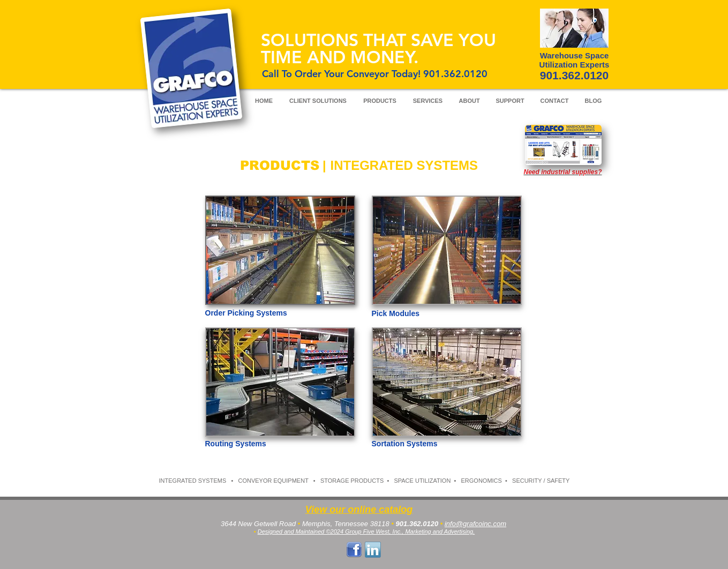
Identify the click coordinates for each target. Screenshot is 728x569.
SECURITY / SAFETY (541, 481)
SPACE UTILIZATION (422, 481)
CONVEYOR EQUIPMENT (273, 481)
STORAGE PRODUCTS (352, 481)
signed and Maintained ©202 (303, 531)
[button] (280, 382)
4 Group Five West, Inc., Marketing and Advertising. (407, 531)
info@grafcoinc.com (475, 524)
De (261, 531)
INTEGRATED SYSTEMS (193, 481)
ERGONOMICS (482, 481)
